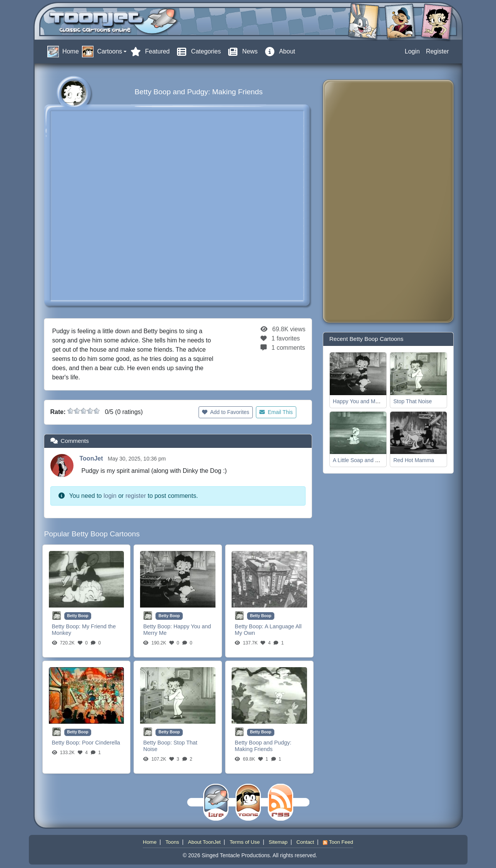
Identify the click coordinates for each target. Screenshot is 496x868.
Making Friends (254, 749)
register (136, 496)
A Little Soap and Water (361, 460)
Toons (172, 842)
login (110, 496)
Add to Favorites (226, 412)
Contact (305, 842)
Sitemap (278, 842)
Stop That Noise (412, 401)
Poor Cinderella (101, 743)
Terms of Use (245, 842)
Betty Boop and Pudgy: (263, 743)
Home (150, 842)
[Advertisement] (360, 201)
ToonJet (92, 458)
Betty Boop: (67, 626)
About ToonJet (205, 842)
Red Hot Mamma (414, 460)
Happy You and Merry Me (363, 401)
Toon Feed (338, 842)
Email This (276, 412)
